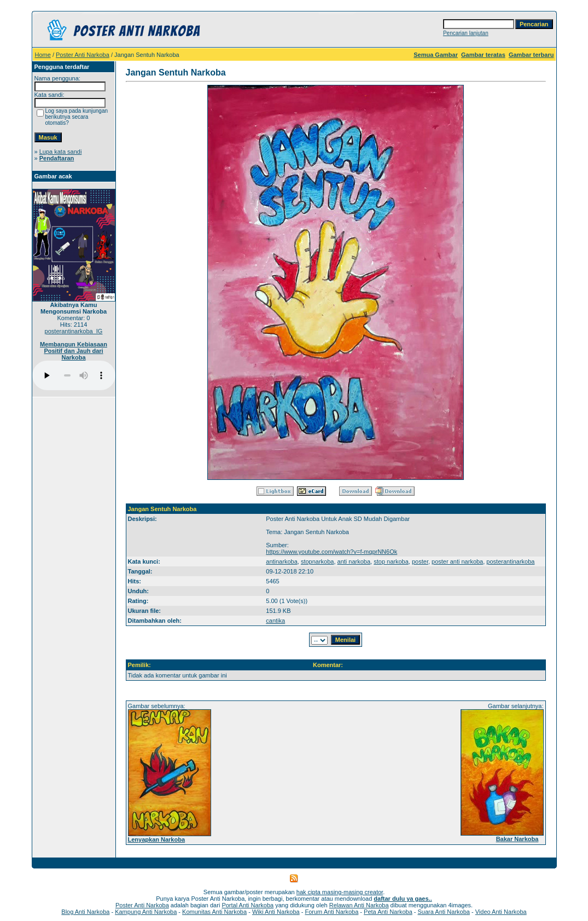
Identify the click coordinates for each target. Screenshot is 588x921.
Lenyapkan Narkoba (157, 839)
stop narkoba (391, 561)
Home (43, 55)
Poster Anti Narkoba (83, 55)
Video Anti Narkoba (501, 912)
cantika (275, 621)
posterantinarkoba (510, 561)
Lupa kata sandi (61, 152)
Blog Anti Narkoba (85, 912)
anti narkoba (354, 561)
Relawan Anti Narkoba (359, 905)
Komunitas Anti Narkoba (214, 912)
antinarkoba (282, 561)
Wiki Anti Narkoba (276, 912)
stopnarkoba (318, 561)
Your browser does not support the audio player (74, 375)
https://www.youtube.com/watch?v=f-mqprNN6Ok (331, 552)
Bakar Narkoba (517, 839)
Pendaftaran (57, 158)
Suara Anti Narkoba (444, 912)
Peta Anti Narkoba (388, 912)
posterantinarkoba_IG (74, 331)
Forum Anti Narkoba (331, 912)
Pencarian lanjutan (466, 33)
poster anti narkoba (457, 561)
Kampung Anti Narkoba (146, 912)
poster (420, 561)
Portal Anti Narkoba (248, 905)
